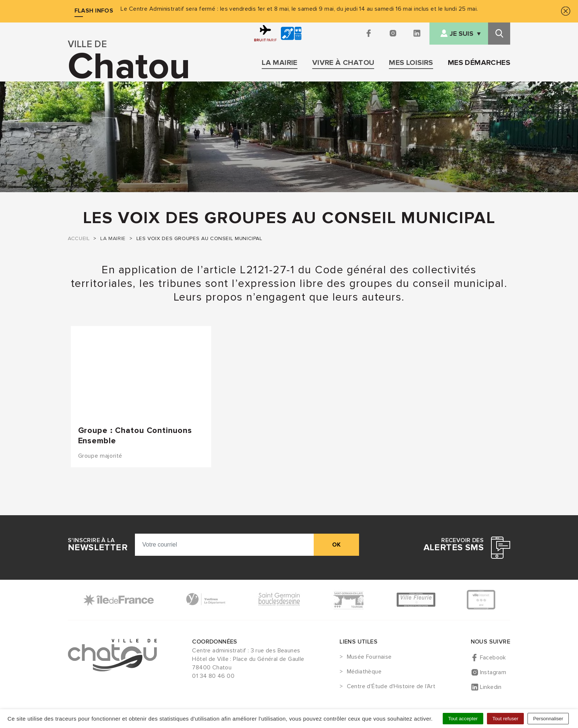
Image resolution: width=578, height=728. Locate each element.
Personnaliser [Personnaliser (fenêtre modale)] (548, 719)
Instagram (493, 672)
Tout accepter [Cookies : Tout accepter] (463, 719)
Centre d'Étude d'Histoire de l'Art (391, 687)
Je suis (462, 34)
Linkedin (491, 687)
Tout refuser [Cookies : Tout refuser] (505, 719)
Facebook (493, 658)
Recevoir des (454, 545)
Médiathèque (364, 672)
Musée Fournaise (369, 657)
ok (336, 545)
